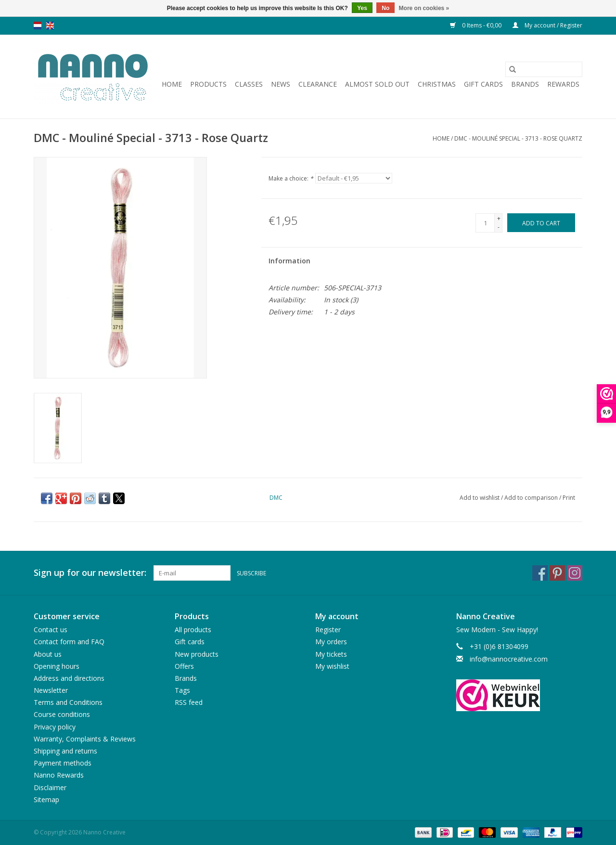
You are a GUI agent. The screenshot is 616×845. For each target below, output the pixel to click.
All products (193, 630)
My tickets (331, 654)
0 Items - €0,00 (476, 25)
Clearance (318, 84)
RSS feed (189, 702)
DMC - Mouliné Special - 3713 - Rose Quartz (518, 138)
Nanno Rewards (59, 775)
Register (328, 630)
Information (289, 261)
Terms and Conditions (68, 702)
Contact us (51, 630)
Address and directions (69, 678)
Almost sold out (377, 84)
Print (569, 498)
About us (48, 654)
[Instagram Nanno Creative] (575, 573)
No (385, 8)
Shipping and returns (65, 751)
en (50, 26)
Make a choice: (291, 178)
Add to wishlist (480, 498)
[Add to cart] (541, 223)
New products (197, 654)
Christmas (437, 84)
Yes (362, 8)
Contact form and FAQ (69, 642)
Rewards (563, 84)
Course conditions (62, 714)
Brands (525, 84)
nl (38, 26)
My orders (331, 642)
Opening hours (57, 666)
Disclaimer (50, 787)
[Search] (544, 69)
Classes (249, 84)
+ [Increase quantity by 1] (499, 218)
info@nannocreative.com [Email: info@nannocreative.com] (509, 659)
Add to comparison (532, 498)
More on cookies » (424, 8)
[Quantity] (485, 223)
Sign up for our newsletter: (90, 573)
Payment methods (63, 763)
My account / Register (547, 25)
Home (172, 84)
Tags (182, 690)
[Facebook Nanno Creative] (540, 573)
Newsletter (51, 690)
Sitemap (46, 799)
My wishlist (332, 666)
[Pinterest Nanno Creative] (557, 573)
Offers (184, 666)
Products (208, 84)
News (281, 84)
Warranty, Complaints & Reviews (85, 739)
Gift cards (483, 84)
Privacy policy (55, 727)
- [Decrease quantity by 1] (499, 227)
